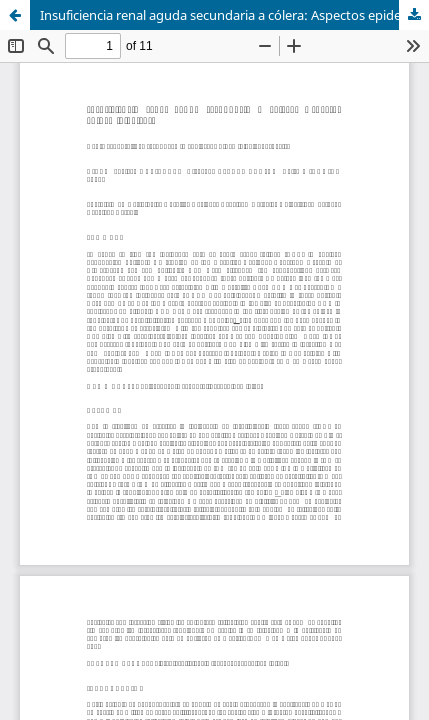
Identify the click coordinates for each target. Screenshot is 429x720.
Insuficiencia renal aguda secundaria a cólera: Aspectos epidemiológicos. (234, 15)
